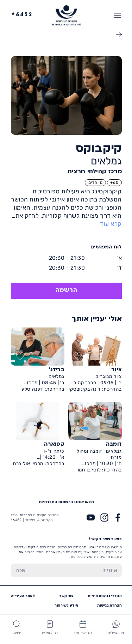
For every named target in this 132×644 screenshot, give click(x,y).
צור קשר (66, 596)
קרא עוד (111, 224)
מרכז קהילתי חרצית (94, 172)
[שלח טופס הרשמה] (21, 570)
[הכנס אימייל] (76, 570)
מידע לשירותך (66, 605)
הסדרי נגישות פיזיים (105, 596)
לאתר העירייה (23, 596)
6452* (22, 15)
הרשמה (66, 290)
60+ (114, 182)
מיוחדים (95, 182)
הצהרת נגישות (109, 605)
